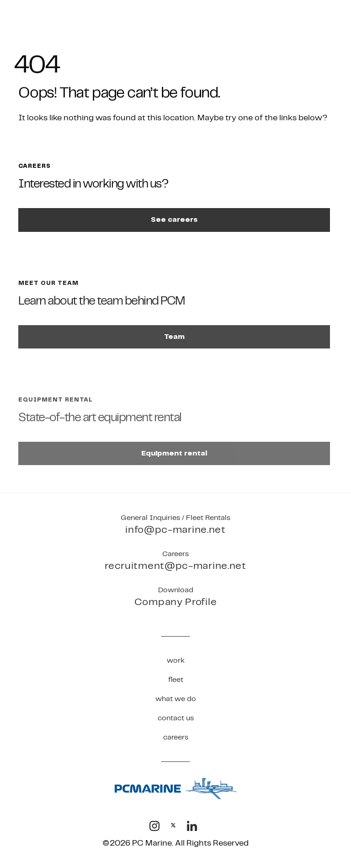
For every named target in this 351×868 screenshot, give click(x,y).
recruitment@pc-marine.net (175, 566)
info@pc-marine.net (175, 530)
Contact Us (176, 718)
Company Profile (176, 602)
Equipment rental (174, 453)
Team (174, 337)
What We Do (176, 699)
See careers (174, 220)
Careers (176, 737)
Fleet (176, 680)
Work (176, 661)
